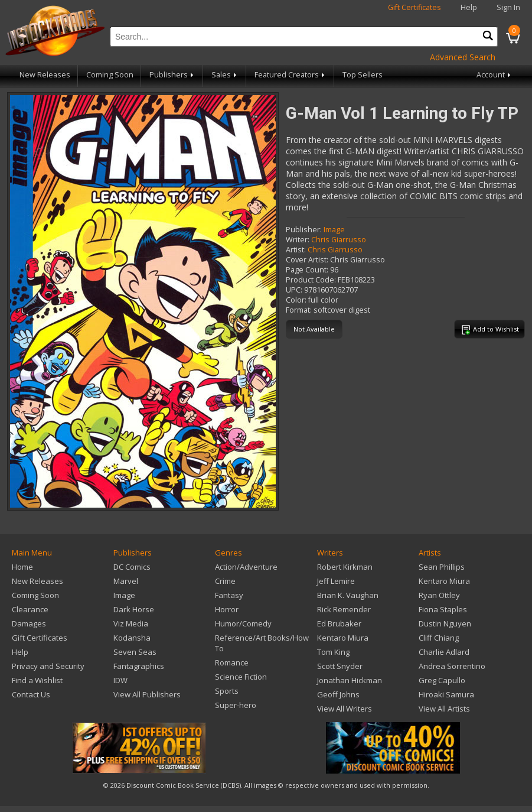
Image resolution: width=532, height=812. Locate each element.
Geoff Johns (338, 694)
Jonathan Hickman (350, 680)
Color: (296, 300)
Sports (227, 691)
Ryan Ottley (439, 595)
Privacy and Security (48, 666)
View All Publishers (147, 694)
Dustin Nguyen (445, 623)
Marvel (126, 581)
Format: (299, 310)
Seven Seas (135, 652)
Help (469, 7)
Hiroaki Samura (446, 694)
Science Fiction (241, 677)
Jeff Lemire (336, 581)
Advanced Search (463, 57)
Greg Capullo (442, 680)
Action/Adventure (246, 567)
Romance (232, 662)
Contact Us (31, 694)
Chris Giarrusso (339, 240)
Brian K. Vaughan (348, 595)
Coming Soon (110, 75)
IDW (120, 680)
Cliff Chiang (439, 638)
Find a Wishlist (37, 680)
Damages (29, 623)
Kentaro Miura (343, 638)
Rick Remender (344, 609)
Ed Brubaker (339, 623)
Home (22, 567)
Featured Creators (291, 75)
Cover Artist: (307, 260)
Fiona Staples (443, 609)
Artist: (296, 250)
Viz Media (131, 623)
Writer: (298, 240)
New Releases (45, 75)
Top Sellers (363, 75)
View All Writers (345, 709)
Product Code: (311, 280)
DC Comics (132, 567)
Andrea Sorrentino (452, 666)
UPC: (294, 290)
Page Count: (307, 270)
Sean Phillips (442, 567)
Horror (227, 609)
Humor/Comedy (243, 623)
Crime (225, 581)
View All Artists (444, 709)
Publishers (172, 75)
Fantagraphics (139, 666)
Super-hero (236, 705)
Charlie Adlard (444, 652)
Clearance (30, 609)
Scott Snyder (340, 666)
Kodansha (132, 638)
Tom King (333, 652)
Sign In (508, 7)
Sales (225, 75)
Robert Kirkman (345, 567)
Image (334, 230)
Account (495, 75)
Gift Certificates (414, 7)
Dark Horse (134, 609)
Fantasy (229, 595)
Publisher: (304, 230)
